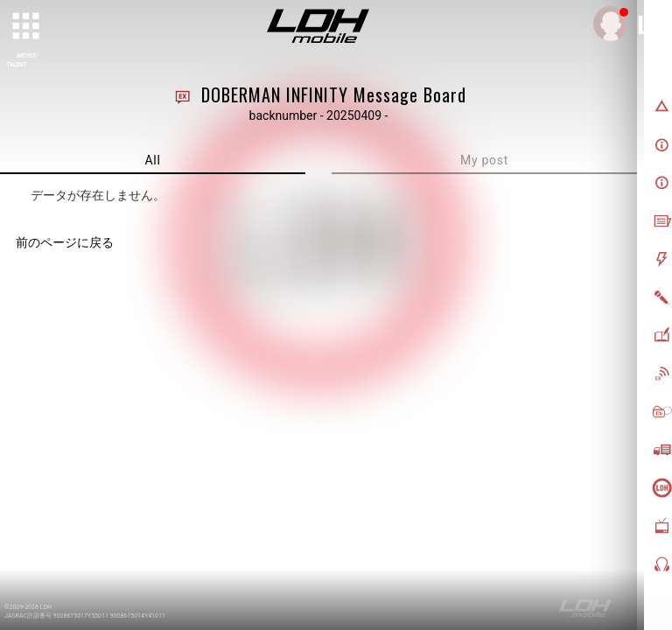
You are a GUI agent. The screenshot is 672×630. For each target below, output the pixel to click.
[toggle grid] (27, 27)
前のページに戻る (65, 242)
